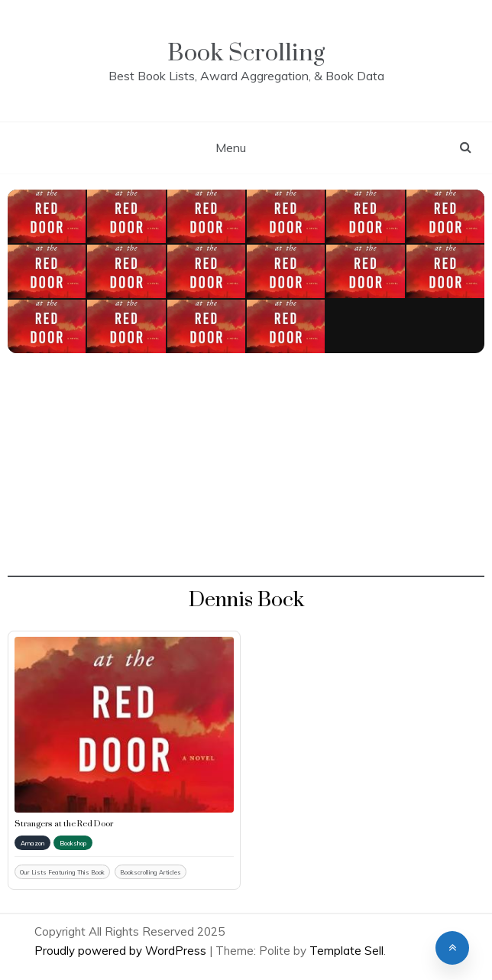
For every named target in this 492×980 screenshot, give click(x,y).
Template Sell (346, 951)
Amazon (32, 843)
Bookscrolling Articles (151, 872)
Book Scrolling (246, 53)
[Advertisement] (246, 470)
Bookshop (73, 843)
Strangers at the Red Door (64, 824)
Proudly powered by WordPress (122, 951)
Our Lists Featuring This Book (62, 872)
